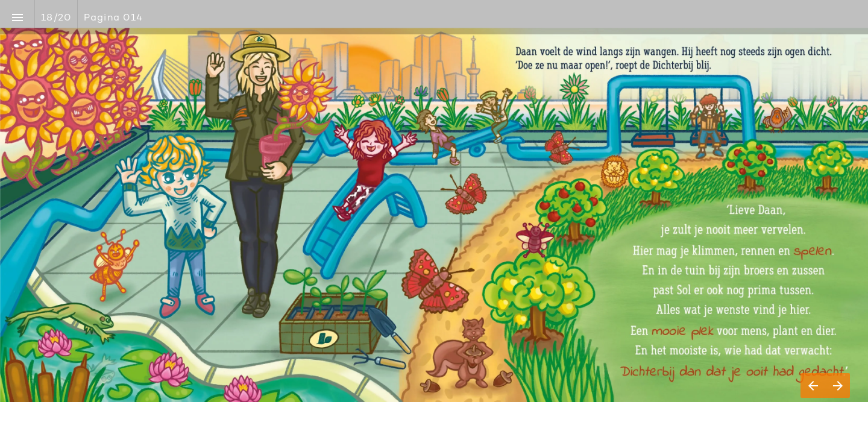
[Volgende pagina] (838, 385)
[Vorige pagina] (813, 385)
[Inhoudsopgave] (17, 17)
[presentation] (434, 217)
